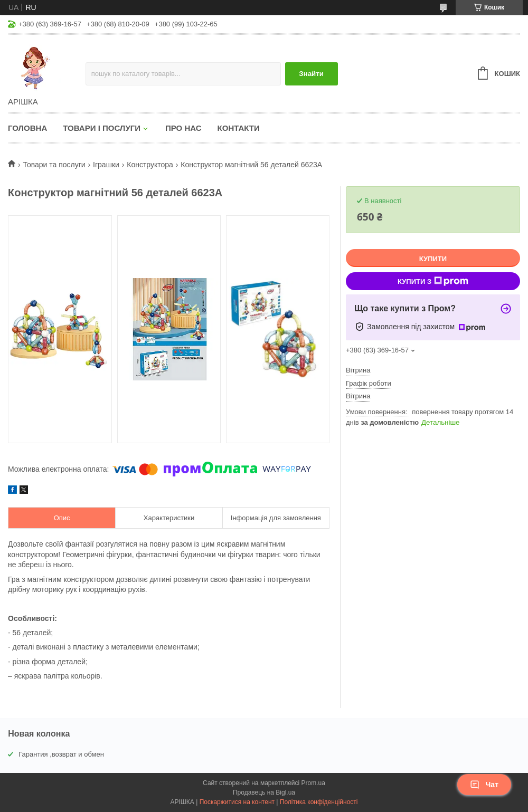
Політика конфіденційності (319, 802)
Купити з (433, 281)
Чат (484, 785)
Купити (433, 259)
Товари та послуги (54, 165)
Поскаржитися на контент (237, 802)
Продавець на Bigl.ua (264, 792)
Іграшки (106, 165)
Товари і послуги (102, 128)
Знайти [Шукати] (311, 74)
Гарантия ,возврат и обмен (61, 754)
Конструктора (150, 165)
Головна (27, 128)
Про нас (183, 128)
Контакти (239, 128)
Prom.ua (313, 783)
